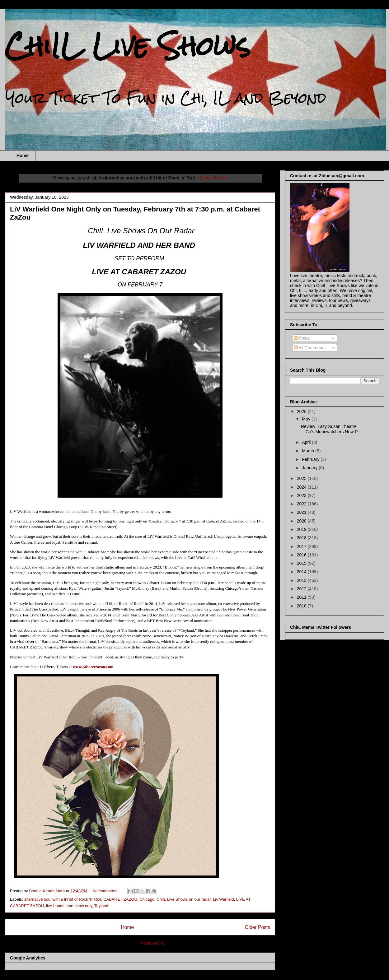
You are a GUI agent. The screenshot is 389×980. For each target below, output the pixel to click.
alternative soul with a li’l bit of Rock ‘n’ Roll (63, 899)
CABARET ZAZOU (120, 899)
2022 (302, 504)
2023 (302, 495)
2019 (302, 529)
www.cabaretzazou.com (93, 667)
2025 (302, 478)
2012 (302, 589)
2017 (302, 546)
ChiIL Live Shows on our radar (184, 899)
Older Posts (258, 927)
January (310, 468)
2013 (302, 580)
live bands (55, 906)
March (309, 451)
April (307, 442)
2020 (302, 521)
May (307, 419)
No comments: (106, 891)
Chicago (147, 899)
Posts (302, 338)
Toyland (101, 906)
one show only (79, 906)
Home (23, 156)
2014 (302, 572)
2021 (302, 512)
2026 (302, 411)
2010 (302, 606)
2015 (302, 563)
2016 (302, 555)
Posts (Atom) (152, 943)
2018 (302, 538)
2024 (302, 487)
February (311, 459)
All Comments (310, 348)
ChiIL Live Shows (128, 46)
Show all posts (213, 178)
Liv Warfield (223, 899)
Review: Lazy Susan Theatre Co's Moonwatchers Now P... (331, 429)
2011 (302, 597)
